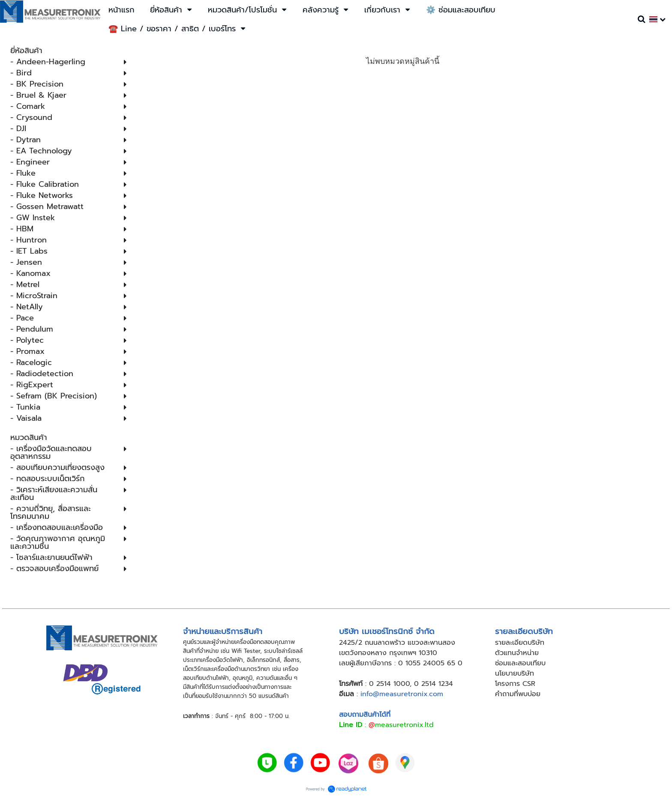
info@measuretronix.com (402, 694)
